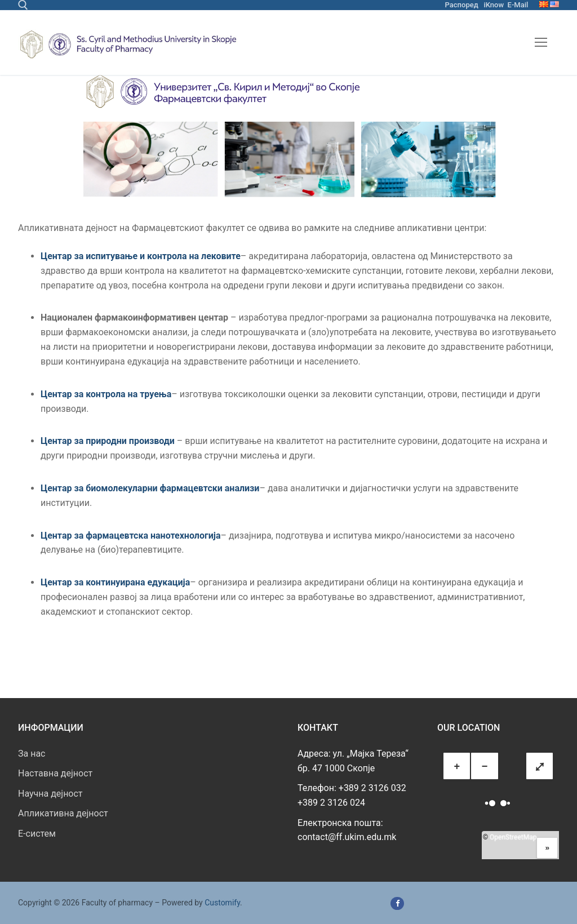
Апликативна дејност (63, 813)
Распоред (462, 5)
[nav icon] (541, 43)
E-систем (37, 834)
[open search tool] (23, 5)
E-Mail (518, 5)
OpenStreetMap (513, 837)
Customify (222, 903)
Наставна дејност (55, 773)
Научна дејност (50, 794)
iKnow (494, 5)
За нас (32, 754)
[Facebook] (397, 903)
